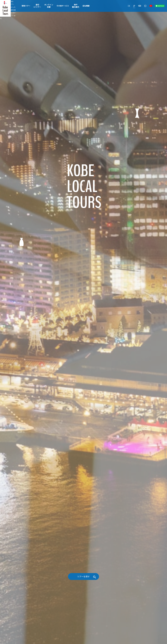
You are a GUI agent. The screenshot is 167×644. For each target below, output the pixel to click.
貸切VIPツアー (37, 6)
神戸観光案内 (76, 6)
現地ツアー (26, 6)
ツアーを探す (83, 634)
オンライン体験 (49, 6)
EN (129, 6)
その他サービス (63, 6)
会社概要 (86, 6)
